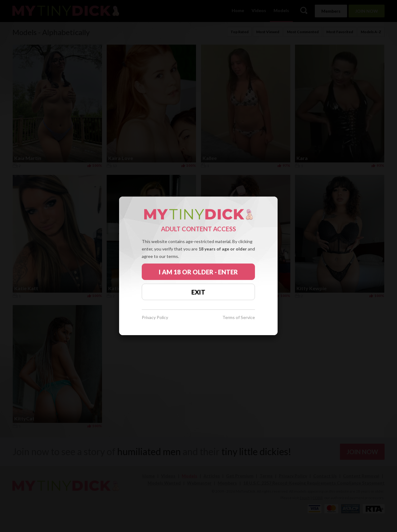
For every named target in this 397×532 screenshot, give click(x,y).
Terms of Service (239, 318)
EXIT (198, 292)
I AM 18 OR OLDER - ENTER (198, 272)
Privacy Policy (155, 318)
